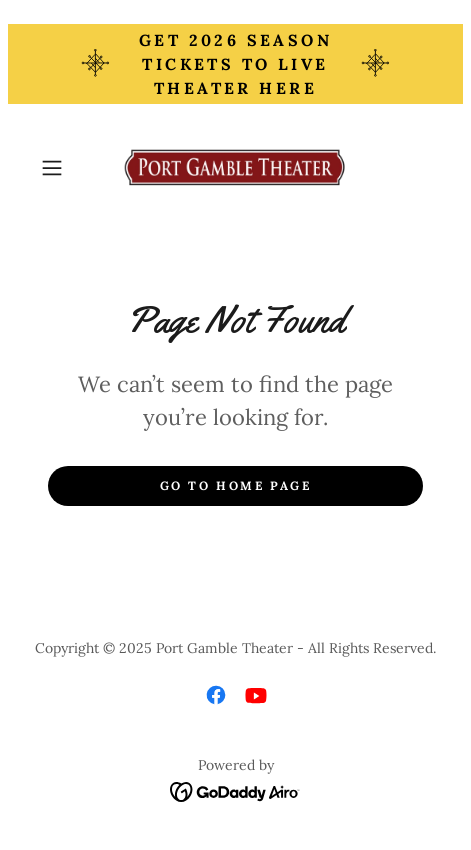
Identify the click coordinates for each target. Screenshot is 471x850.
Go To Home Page (236, 485)
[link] (235, 168)
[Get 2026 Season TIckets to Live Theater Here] (235, 64)
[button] (62, 168)
